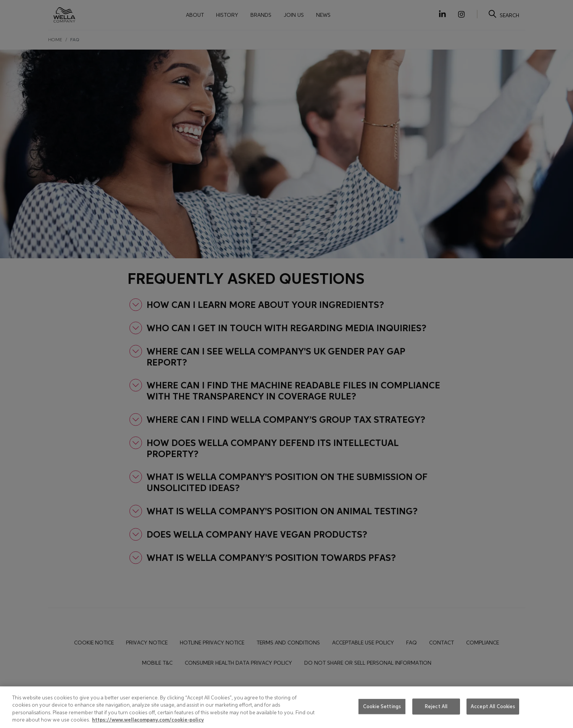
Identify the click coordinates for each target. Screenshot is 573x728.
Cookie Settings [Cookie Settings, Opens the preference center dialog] (382, 706)
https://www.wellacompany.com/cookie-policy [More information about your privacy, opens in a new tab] (148, 720)
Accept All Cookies (493, 706)
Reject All (436, 706)
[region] (286, 707)
